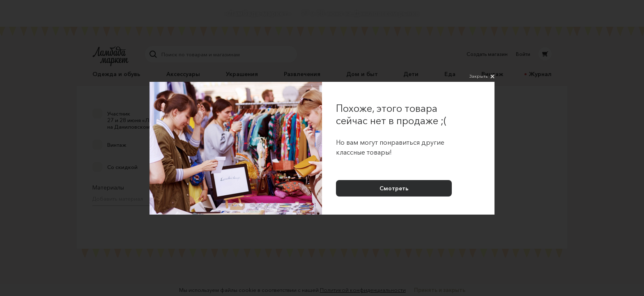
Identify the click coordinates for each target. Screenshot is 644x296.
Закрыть (482, 76)
